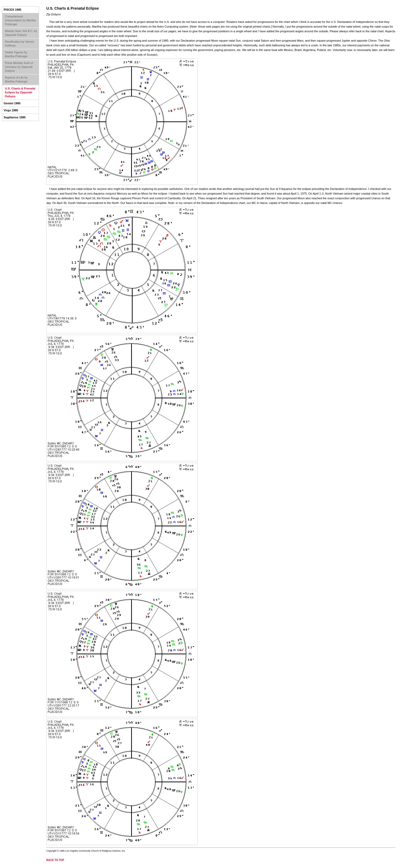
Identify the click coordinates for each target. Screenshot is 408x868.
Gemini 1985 (12, 103)
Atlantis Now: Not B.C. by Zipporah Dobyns (21, 33)
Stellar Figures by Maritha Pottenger (16, 54)
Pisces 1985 (12, 10)
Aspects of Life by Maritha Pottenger (16, 79)
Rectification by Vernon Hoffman (20, 44)
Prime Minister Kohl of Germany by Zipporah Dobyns (19, 67)
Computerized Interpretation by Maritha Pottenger (20, 20)
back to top (55, 860)
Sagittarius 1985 (15, 117)
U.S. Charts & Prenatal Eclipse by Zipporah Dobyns (20, 92)
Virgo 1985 (11, 110)
